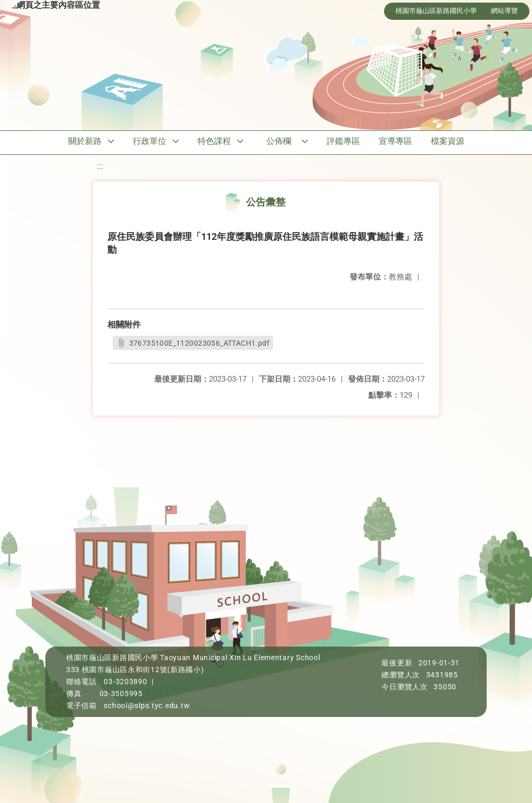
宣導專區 (395, 141)
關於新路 (85, 141)
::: (100, 166)
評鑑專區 (343, 141)
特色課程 (214, 141)
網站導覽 (504, 11)
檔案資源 (448, 141)
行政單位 (150, 141)
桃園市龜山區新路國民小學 (436, 11)
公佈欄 (279, 141)
